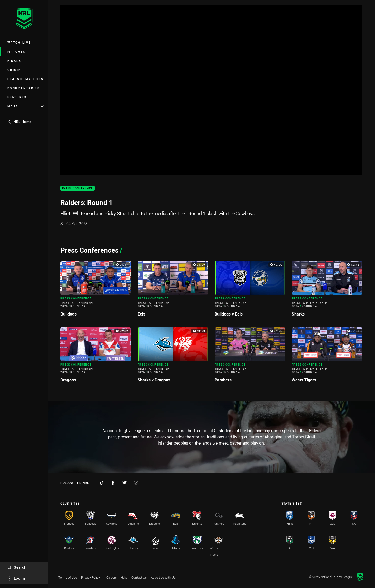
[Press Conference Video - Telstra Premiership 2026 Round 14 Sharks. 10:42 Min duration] (327, 291)
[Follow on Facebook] (113, 483)
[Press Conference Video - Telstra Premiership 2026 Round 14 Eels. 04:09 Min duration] (173, 291)
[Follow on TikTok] (102, 483)
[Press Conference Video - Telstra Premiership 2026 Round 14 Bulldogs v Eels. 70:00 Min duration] (250, 291)
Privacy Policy (90, 577)
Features (17, 97)
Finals (14, 61)
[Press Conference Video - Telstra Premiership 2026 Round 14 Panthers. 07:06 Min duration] (250, 357)
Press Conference (77, 188)
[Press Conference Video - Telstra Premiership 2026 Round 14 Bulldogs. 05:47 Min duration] (96, 291)
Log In (16, 578)
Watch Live (19, 42)
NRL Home (19, 122)
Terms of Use (68, 577)
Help (124, 577)
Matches (16, 51)
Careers (111, 577)
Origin (14, 70)
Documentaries (24, 88)
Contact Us (139, 577)
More (26, 106)
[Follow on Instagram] (136, 483)
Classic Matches (25, 79)
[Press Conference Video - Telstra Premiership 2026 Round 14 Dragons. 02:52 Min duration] (96, 357)
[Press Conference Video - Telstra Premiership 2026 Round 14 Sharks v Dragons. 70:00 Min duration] (173, 357)
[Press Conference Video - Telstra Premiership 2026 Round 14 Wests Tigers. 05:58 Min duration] (327, 357)
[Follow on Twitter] (124, 483)
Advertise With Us (163, 577)
